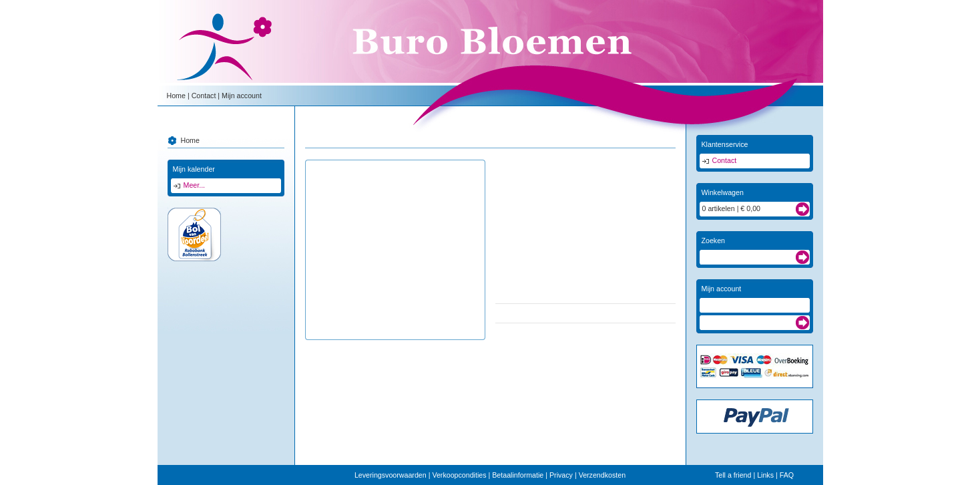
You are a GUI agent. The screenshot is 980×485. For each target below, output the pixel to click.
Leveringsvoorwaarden (391, 475)
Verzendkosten (602, 475)
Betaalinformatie (518, 475)
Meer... (195, 185)
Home (176, 96)
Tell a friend (733, 475)
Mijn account (242, 96)
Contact (204, 96)
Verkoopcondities (459, 475)
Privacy (561, 475)
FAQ (787, 475)
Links (765, 475)
